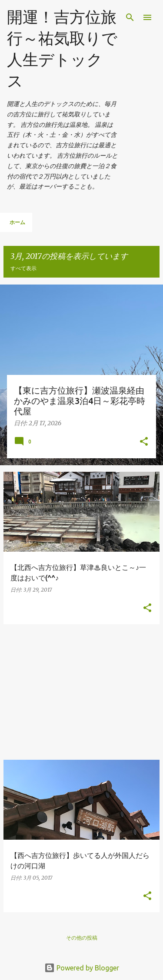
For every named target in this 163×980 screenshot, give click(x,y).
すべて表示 (23, 268)
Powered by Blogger (82, 968)
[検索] (130, 17)
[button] (144, 442)
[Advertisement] (81, 692)
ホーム (17, 222)
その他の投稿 (82, 938)
